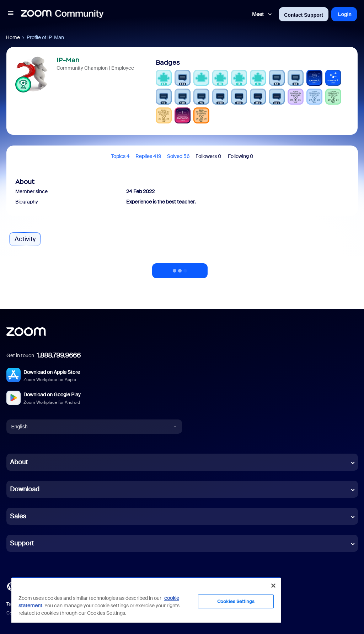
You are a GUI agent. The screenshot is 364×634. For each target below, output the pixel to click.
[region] (146, 600)
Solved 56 (178, 156)
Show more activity (180, 269)
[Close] (273, 586)
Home (13, 37)
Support (22, 543)
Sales (18, 516)
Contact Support (304, 15)
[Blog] (11, 586)
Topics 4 (120, 156)
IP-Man (68, 60)
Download (25, 489)
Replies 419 (148, 156)
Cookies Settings (236, 601)
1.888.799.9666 (59, 355)
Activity (25, 239)
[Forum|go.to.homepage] (62, 14)
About (19, 462)
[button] (11, 14)
